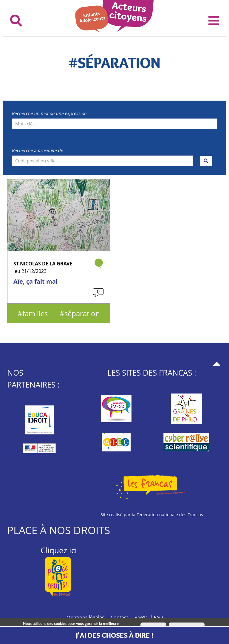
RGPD (141, 617)
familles (35, 313)
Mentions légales (85, 617)
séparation (82, 313)
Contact (119, 617)
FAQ (158, 617)
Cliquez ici (59, 550)
